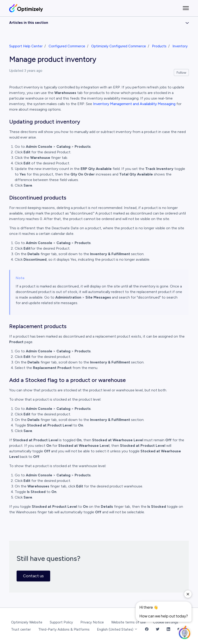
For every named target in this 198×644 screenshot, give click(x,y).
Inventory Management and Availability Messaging (134, 104)
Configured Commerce (67, 46)
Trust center (21, 629)
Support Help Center (26, 46)
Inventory (180, 46)
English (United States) (117, 629)
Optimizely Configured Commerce (119, 46)
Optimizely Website (27, 622)
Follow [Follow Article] (181, 73)
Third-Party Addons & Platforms (64, 629)
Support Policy (61, 622)
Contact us (33, 576)
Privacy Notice (92, 622)
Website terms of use (128, 622)
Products (159, 46)
